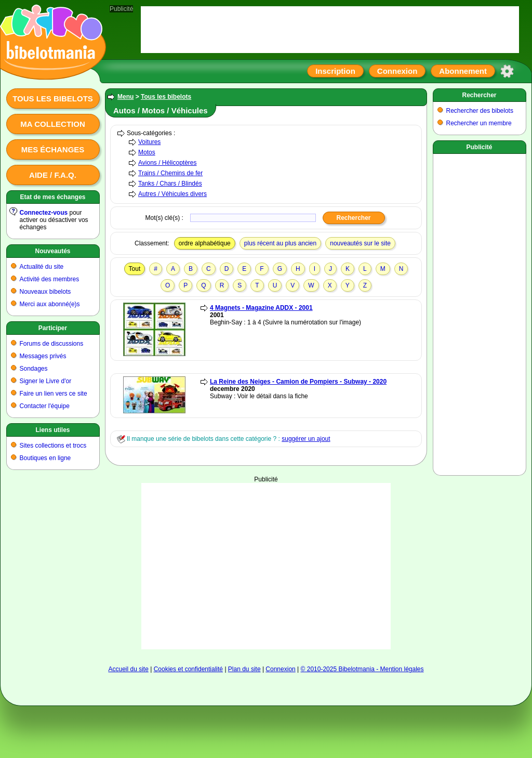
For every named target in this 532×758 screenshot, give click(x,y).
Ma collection (52, 124)
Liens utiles (52, 430)
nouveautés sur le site (360, 243)
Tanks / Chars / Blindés (170, 184)
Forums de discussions (52, 344)
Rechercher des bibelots (480, 111)
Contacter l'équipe (45, 406)
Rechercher (479, 95)
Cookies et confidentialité (188, 669)
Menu (125, 97)
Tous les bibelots (53, 99)
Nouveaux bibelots (45, 292)
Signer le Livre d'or (46, 381)
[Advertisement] (266, 566)
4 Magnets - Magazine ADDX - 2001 (261, 308)
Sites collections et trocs (53, 446)
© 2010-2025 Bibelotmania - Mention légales (362, 669)
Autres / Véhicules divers (172, 194)
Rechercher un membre (479, 123)
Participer (53, 328)
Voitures (149, 142)
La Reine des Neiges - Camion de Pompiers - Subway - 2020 (298, 382)
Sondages (34, 369)
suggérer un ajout (306, 439)
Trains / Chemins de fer (170, 173)
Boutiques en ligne (45, 458)
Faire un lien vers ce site (54, 394)
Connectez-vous (44, 213)
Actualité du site (42, 267)
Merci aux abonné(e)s (50, 304)
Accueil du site (128, 669)
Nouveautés (52, 251)
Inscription (335, 71)
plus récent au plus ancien (280, 243)
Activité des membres (50, 279)
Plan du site (244, 669)
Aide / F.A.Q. (53, 175)
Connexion (397, 71)
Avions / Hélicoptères (168, 163)
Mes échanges (53, 149)
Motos (147, 152)
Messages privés (43, 356)
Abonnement (463, 71)
